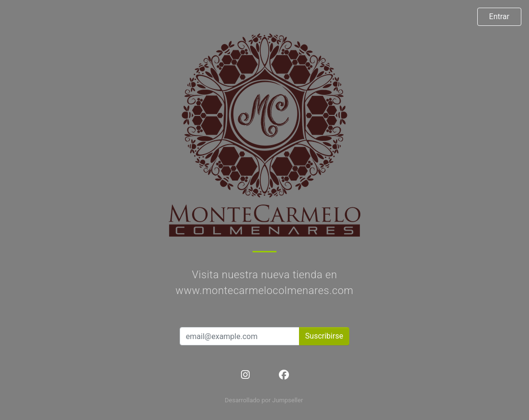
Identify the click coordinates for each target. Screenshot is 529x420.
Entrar (499, 17)
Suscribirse (324, 336)
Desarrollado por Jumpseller (264, 400)
